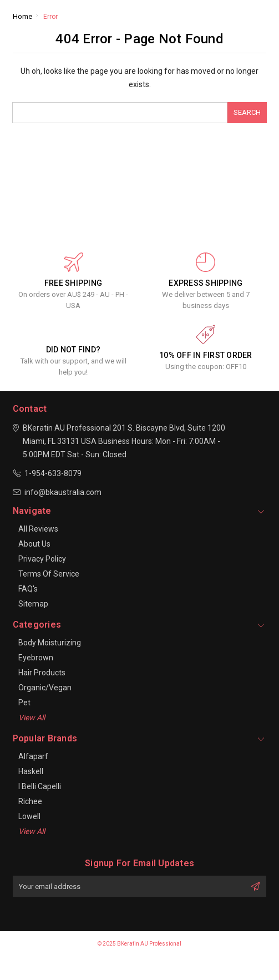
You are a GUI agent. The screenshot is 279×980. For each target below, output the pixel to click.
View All (32, 718)
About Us (34, 544)
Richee (30, 801)
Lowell (29, 816)
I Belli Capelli (40, 786)
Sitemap (33, 604)
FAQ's (28, 589)
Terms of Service (49, 574)
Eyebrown (36, 658)
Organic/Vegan (45, 688)
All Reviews (38, 529)
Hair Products (42, 673)
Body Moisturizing (50, 643)
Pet (24, 703)
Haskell (31, 771)
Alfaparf (33, 756)
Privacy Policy (42, 559)
